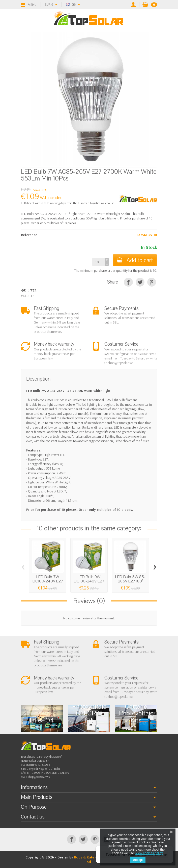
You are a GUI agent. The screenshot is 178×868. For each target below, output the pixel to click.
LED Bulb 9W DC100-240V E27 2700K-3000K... (89, 581)
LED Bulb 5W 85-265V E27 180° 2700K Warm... (130, 581)
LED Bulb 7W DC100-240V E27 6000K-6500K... (48, 581)
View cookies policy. (149, 853)
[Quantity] (98, 262)
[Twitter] (83, 839)
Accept (138, 860)
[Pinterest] (152, 282)
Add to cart (135, 260)
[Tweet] (140, 282)
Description (38, 379)
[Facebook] (71, 839)
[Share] (128, 282)
